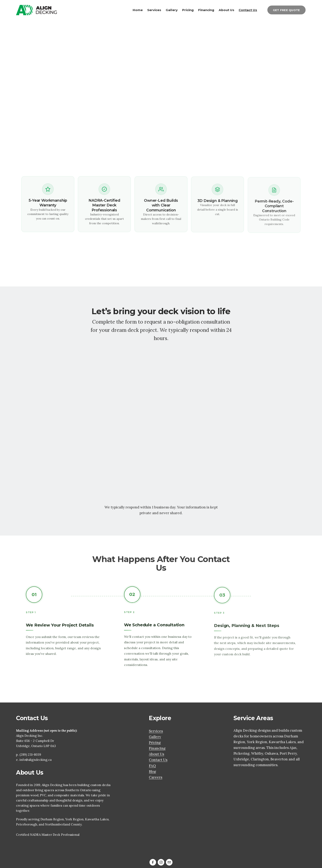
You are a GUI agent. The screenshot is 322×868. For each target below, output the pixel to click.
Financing (206, 10)
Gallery (172, 10)
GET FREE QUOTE (286, 10)
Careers (156, 777)
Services (154, 10)
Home (138, 10)
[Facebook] (153, 862)
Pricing (188, 10)
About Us (227, 10)
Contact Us (248, 10)
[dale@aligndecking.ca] (169, 862)
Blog (152, 771)
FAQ (152, 766)
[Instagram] (161, 862)
